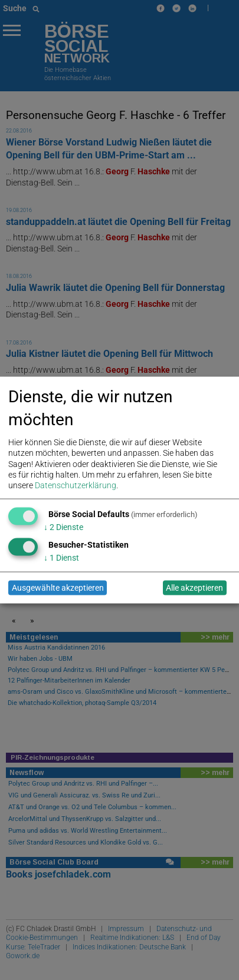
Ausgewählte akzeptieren (58, 588)
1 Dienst (61, 557)
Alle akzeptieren (194, 588)
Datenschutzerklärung (76, 485)
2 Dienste (63, 527)
